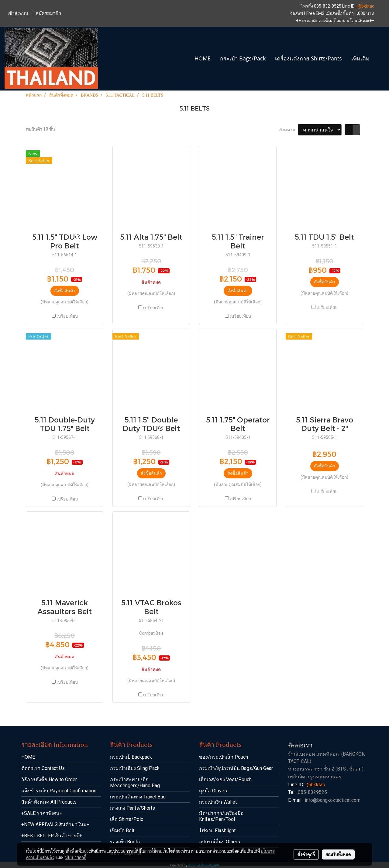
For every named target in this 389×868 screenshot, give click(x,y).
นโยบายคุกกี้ (76, 857)
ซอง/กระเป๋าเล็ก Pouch (224, 757)
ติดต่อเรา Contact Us (43, 768)
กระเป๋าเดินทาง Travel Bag (138, 797)
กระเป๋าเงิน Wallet (218, 802)
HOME (203, 58)
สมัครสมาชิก (48, 13)
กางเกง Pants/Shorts (133, 808)
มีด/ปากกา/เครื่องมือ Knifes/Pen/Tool (221, 816)
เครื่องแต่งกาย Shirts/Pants (308, 58)
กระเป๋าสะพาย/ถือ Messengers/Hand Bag (135, 783)
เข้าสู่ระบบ (18, 13)
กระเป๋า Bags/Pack (243, 58)
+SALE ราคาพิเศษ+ (42, 813)
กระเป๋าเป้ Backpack (131, 757)
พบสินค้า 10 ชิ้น (40, 129)
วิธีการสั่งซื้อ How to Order (49, 779)
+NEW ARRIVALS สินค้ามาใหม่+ (55, 824)
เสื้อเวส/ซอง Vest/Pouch (225, 779)
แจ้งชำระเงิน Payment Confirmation (59, 791)
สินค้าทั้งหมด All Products (49, 802)
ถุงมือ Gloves (213, 791)
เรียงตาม (288, 130)
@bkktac (366, 6)
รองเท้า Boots (125, 842)
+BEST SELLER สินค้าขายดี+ (52, 836)
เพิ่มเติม (360, 58)
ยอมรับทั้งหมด (338, 854)
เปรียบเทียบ (67, 316)
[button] (380, 59)
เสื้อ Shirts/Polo (127, 819)
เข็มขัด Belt (122, 830)
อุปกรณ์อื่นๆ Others (220, 842)
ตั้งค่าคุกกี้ (306, 854)
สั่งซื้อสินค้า (65, 291)
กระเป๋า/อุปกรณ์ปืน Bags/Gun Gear (236, 768)
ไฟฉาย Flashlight (217, 830)
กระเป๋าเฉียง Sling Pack (135, 768)
